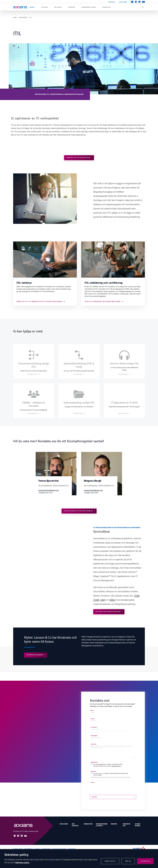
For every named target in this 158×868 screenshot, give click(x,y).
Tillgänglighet (46, 849)
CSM (102, 600)
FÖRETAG (93, 719)
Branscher (72, 7)
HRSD (112, 600)
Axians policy (116, 766)
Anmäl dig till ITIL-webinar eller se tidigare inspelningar (39, 302)
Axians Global (138, 825)
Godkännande (94, 762)
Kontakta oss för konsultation (78, 158)
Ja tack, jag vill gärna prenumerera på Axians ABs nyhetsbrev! (111, 774)
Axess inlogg (123, 2)
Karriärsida (112, 2)
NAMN (92, 710)
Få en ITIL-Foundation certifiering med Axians (102, 302)
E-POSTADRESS (94, 727)
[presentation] (107, 787)
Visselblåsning (28, 849)
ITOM (96, 600)
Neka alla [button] (128, 861)
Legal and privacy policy (59, 849)
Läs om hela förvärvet (35, 655)
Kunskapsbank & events (89, 7)
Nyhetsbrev (93, 772)
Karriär (114, 824)
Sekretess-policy (22, 863)
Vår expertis (58, 7)
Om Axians (45, 7)
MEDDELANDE (94, 744)
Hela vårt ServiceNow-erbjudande (108, 612)
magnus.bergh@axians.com (93, 490)
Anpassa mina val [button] (110, 861)
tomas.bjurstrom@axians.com (49, 490)
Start (15, 18)
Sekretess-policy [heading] (16, 855)
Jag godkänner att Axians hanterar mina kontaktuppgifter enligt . (108, 765)
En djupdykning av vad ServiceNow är (78, 511)
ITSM (137, 596)
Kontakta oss (107, 7)
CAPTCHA (92, 782)
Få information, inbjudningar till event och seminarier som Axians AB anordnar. (110, 777)
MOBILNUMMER (94, 736)
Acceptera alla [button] (145, 861)
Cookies (37, 849)
